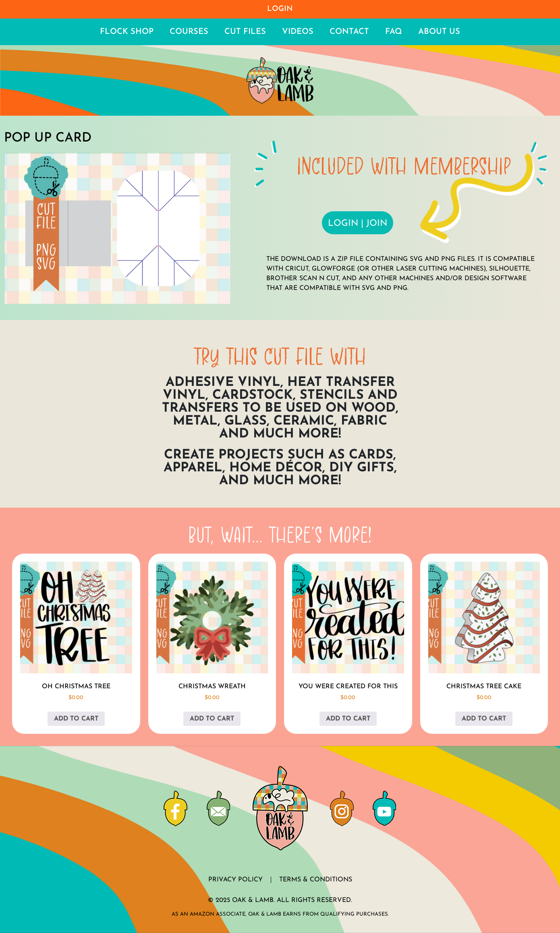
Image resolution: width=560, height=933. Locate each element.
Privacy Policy (235, 880)
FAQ (394, 32)
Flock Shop (127, 32)
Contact (349, 32)
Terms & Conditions (316, 880)
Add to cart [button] (76, 719)
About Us (439, 32)
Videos (298, 32)
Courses (189, 32)
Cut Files (245, 32)
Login (280, 9)
